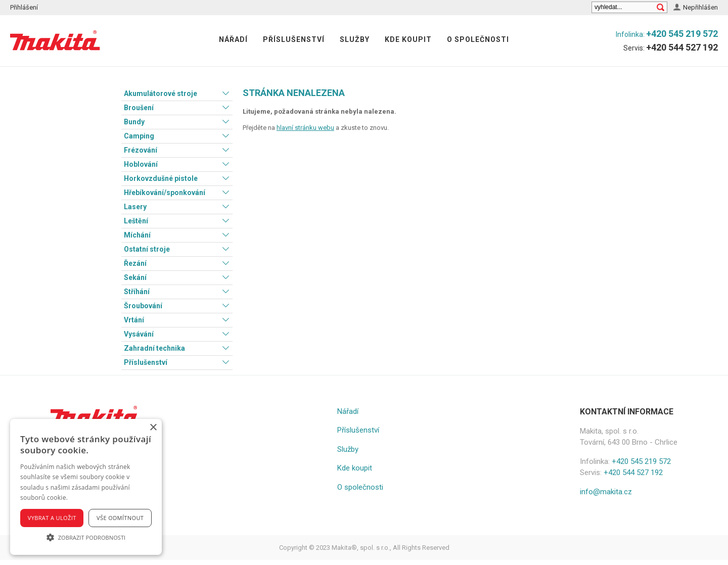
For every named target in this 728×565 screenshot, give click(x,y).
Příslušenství (294, 39)
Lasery (135, 207)
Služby (355, 39)
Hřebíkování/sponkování (165, 193)
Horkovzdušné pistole (161, 178)
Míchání (137, 235)
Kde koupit (408, 39)
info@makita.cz (606, 492)
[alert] (86, 487)
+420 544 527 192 (682, 47)
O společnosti (478, 39)
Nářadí (233, 39)
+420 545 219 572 (682, 34)
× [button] (153, 428)
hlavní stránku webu (305, 128)
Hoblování (141, 164)
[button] (86, 537)
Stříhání (137, 292)
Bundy (134, 122)
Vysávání (139, 334)
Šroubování (143, 306)
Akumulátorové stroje (161, 93)
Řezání (135, 263)
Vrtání (134, 320)
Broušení (139, 108)
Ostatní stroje (147, 249)
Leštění (136, 221)
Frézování (141, 150)
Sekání (135, 277)
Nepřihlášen (700, 7)
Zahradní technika (154, 348)
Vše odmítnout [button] (120, 518)
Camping (139, 136)
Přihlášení (24, 7)
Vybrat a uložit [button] (52, 518)
